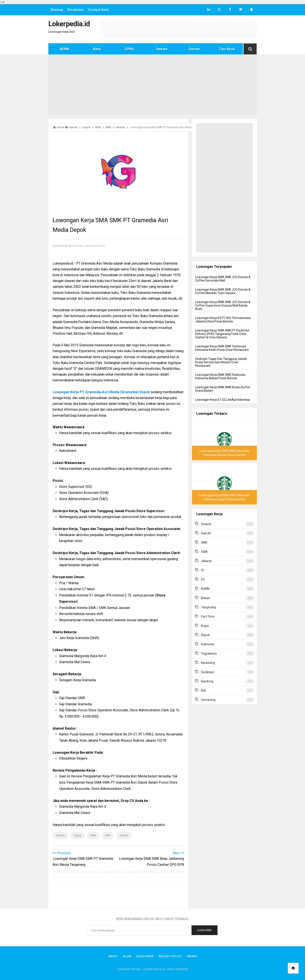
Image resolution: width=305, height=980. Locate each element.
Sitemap (57, 10)
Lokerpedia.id (152, 969)
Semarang (208, 700)
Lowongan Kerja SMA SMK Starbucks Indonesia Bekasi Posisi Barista (220, 376)
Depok (78, 835)
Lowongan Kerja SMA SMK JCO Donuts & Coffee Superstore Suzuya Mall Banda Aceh (223, 305)
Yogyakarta (209, 653)
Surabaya (208, 672)
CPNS (129, 49)
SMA (93, 835)
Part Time (208, 616)
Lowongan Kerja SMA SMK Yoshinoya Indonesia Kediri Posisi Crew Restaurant (222, 348)
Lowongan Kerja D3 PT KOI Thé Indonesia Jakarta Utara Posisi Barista (223, 320)
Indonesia (208, 644)
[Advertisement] (153, 85)
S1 (203, 570)
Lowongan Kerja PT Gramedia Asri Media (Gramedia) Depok (101, 392)
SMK (108, 835)
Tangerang (208, 607)
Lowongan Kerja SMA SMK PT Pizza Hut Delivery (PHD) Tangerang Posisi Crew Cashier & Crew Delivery (222, 334)
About (113, 957)
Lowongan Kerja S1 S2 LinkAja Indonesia (222, 400)
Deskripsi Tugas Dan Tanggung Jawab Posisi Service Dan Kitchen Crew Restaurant (221, 362)
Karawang (208, 663)
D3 (203, 579)
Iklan (127, 957)
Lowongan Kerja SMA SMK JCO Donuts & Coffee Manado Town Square (223, 291)
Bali (203, 690)
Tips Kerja (227, 49)
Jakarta (206, 561)
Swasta (162, 49)
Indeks (192, 957)
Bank (97, 49)
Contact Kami (99, 10)
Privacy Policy (170, 957)
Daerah (194, 49)
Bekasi (205, 598)
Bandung (207, 681)
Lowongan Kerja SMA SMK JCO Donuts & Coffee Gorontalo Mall (223, 279)
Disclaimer (76, 10)
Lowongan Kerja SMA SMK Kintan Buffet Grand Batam (223, 389)
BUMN (64, 49)
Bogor (205, 626)
